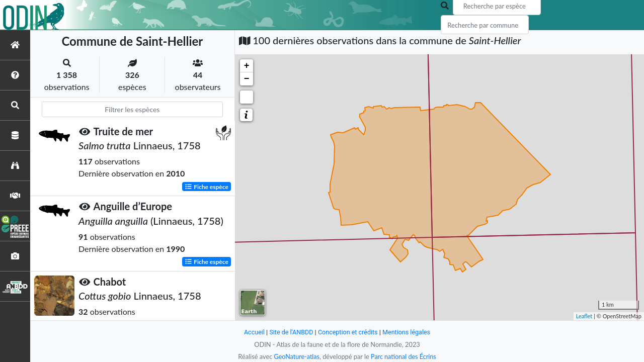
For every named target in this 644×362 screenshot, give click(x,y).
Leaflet (584, 316)
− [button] (247, 79)
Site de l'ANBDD (291, 332)
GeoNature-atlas (296, 356)
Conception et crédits (348, 332)
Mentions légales (408, 332)
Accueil (253, 332)
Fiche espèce (207, 186)
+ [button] (247, 66)
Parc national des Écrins (404, 356)
